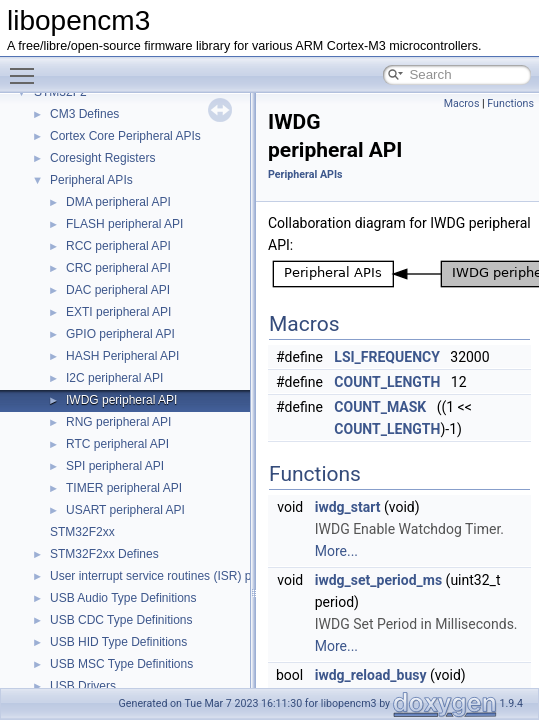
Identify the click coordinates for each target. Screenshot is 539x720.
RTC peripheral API (117, 444)
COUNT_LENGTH (387, 382)
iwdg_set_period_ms (378, 580)
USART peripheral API (125, 510)
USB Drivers (83, 686)
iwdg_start (348, 507)
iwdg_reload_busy (371, 675)
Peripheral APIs (91, 180)
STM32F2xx (82, 532)
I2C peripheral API (114, 378)
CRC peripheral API (118, 268)
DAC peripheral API (118, 290)
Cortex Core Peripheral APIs (125, 136)
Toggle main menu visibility (27, 67)
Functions (510, 103)
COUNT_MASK (380, 407)
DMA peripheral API (118, 202)
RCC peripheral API (118, 246)
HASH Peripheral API (122, 356)
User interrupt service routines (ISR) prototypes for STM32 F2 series (231, 576)
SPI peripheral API (115, 466)
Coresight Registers (102, 158)
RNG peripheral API (118, 422)
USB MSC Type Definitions (121, 664)
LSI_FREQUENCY (387, 357)
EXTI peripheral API (118, 312)
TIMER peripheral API (124, 488)
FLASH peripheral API (124, 224)
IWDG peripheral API (121, 400)
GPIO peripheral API (120, 334)
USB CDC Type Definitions (121, 620)
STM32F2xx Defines (104, 554)
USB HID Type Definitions (118, 642)
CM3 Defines (84, 114)
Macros (462, 103)
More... (336, 551)
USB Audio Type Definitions (123, 598)
